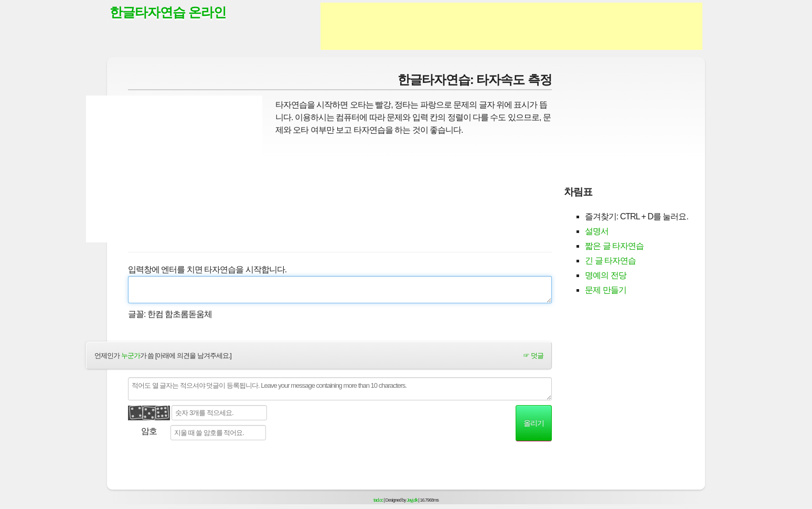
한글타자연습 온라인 (168, 12)
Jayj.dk (412, 500)
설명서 (597, 231)
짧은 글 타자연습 (614, 246)
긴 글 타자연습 (610, 261)
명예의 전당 (605, 275)
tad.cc (378, 500)
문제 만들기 (605, 290)
